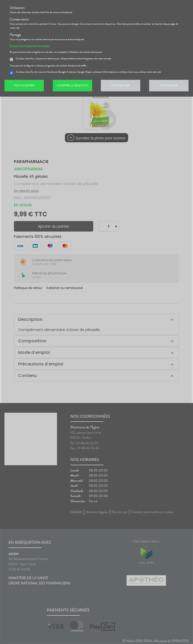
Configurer (169, 85)
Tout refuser (121, 85)
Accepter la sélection (72, 85)
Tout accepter (24, 85)
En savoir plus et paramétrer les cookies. (30, 46)
